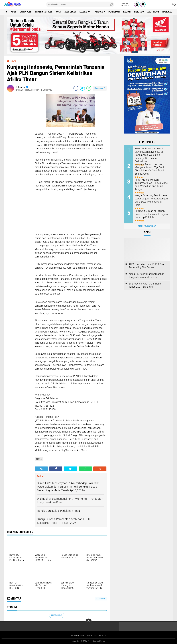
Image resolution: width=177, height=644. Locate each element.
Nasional (167, 12)
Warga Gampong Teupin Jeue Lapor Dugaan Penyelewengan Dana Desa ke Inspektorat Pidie (151, 200)
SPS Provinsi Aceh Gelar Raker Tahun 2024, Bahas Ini (145, 285)
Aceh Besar (70, 12)
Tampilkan (101, 599)
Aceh (59, 12)
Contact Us (91, 635)
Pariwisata (99, 12)
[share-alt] (41, 469)
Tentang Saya (77, 635)
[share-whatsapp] (89, 88)
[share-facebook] (76, 88)
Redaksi (102, 635)
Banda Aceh (26, 12)
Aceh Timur (153, 12)
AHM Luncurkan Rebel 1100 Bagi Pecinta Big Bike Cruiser (146, 266)
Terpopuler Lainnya (147, 226)
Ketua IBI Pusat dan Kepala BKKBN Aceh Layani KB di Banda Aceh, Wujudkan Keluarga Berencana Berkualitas (150, 155)
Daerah (127, 12)
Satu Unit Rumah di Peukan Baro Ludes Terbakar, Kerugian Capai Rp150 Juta (151, 214)
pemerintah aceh (44, 12)
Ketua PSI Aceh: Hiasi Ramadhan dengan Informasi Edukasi (146, 276)
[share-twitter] (82, 88)
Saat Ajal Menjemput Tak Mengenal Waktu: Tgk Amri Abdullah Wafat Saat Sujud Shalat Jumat (149, 169)
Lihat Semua (57, 615)
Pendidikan (114, 12)
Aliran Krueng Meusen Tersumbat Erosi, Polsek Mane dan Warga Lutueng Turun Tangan (151, 185)
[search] (80, 4)
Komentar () (100, 88)
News (14, 12)
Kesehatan (85, 12)
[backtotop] (89, 622)
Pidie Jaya (139, 12)
